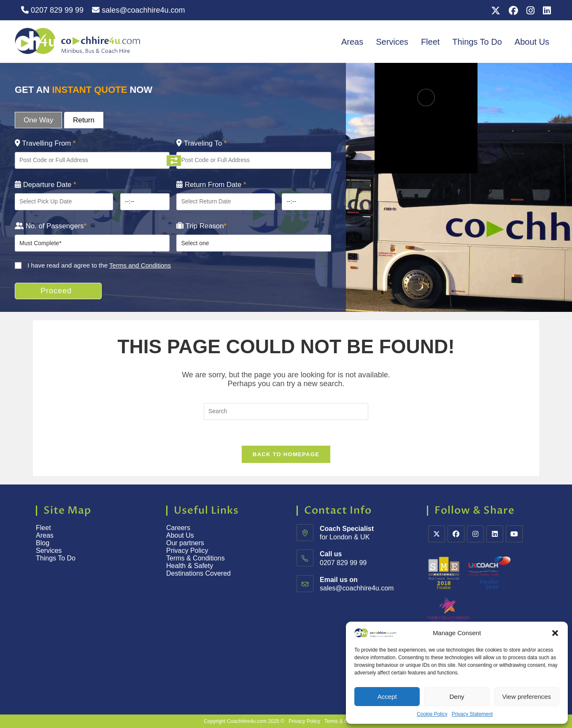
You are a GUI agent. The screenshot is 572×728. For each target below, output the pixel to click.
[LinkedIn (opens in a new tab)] (545, 11)
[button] (555, 633)
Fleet (430, 42)
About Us (532, 42)
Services (392, 42)
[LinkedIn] (495, 534)
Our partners (185, 543)
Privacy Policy (187, 551)
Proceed (56, 291)
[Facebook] (456, 534)
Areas (352, 42)
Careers (178, 528)
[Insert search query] (286, 411)
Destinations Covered (198, 573)
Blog (43, 543)
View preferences (527, 697)
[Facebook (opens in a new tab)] (513, 11)
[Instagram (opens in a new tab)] (530, 11)
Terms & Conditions (196, 558)
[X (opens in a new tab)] (496, 11)
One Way (38, 120)
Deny (457, 697)
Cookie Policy (432, 714)
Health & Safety (190, 566)
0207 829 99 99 (52, 10)
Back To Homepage (286, 454)
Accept (387, 697)
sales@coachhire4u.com (138, 10)
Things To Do (477, 42)
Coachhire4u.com (247, 721)
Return (84, 120)
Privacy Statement (472, 714)
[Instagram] (475, 534)
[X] (437, 534)
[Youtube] (514, 534)
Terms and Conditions (140, 265)
